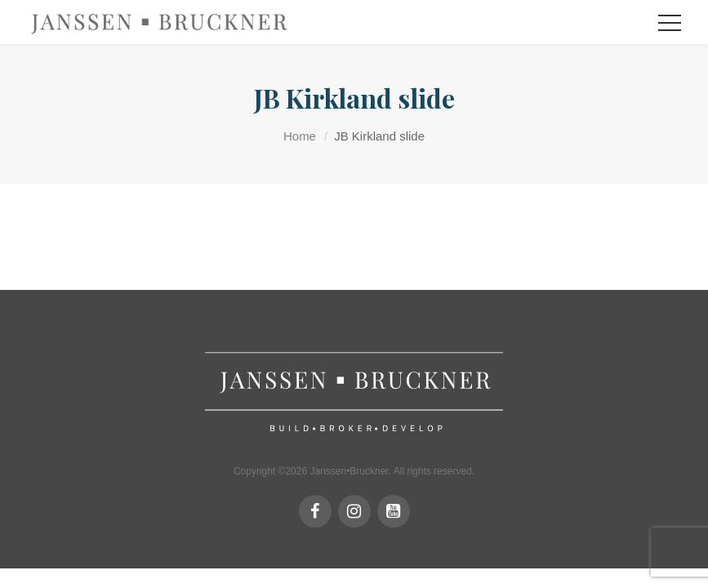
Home (300, 136)
